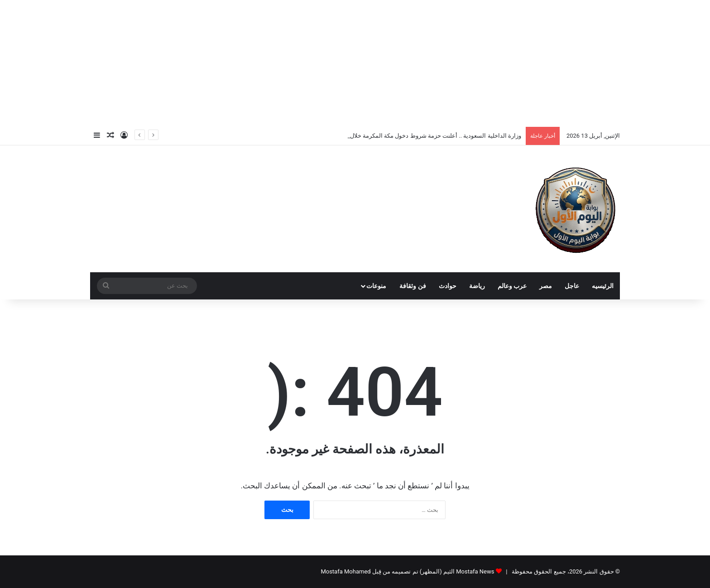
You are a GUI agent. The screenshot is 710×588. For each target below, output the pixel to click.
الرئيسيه (603, 286)
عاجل (572, 286)
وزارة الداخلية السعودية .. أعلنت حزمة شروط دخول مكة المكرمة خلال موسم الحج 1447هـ (411, 136)
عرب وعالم (512, 286)
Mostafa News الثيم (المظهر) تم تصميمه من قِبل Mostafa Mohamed (407, 571)
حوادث (448, 286)
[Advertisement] (355, 63)
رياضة (477, 286)
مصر (546, 286)
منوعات (376, 286)
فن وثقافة (413, 286)
